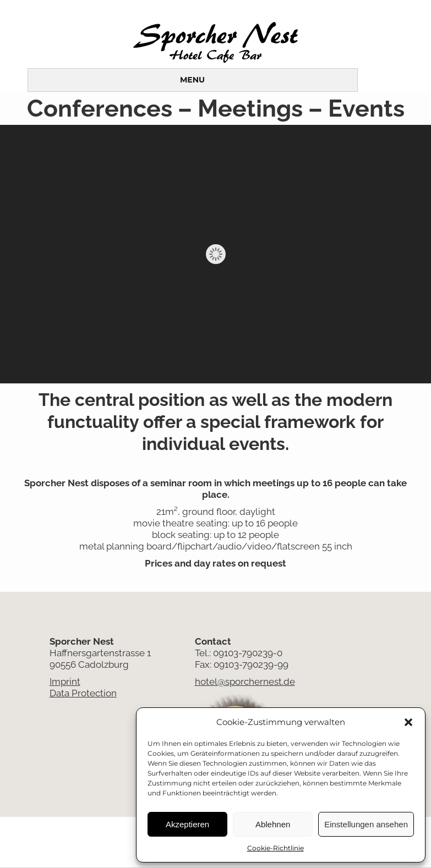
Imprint (65, 682)
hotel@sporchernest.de (245, 682)
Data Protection (83, 693)
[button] (408, 722)
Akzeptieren (187, 824)
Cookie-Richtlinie (275, 848)
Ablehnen (273, 824)
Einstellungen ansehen (366, 824)
